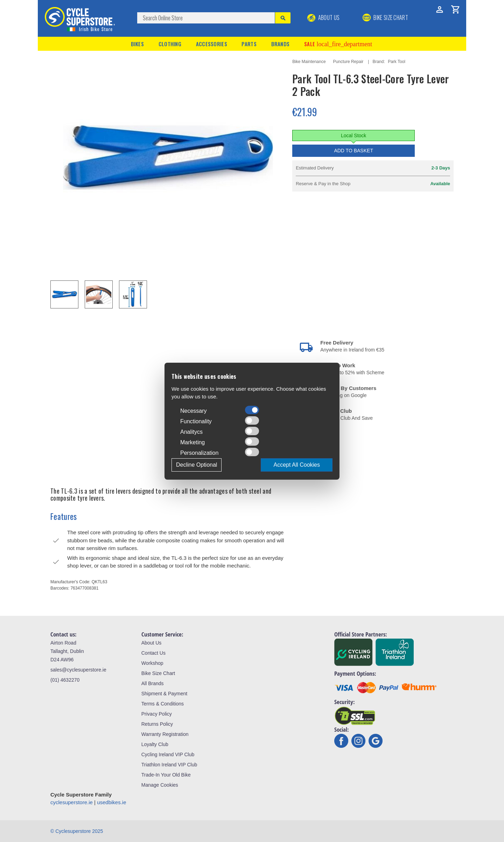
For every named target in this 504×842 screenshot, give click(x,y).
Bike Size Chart (158, 673)
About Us (324, 18)
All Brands (153, 683)
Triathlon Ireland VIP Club (169, 765)
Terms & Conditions (163, 704)
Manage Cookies (160, 785)
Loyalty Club (155, 744)
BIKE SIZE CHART (385, 18)
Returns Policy (157, 724)
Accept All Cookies (297, 465)
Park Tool (397, 62)
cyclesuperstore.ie (72, 802)
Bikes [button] (138, 44)
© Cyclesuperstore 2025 (77, 831)
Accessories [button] (212, 44)
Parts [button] (249, 44)
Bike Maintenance (309, 62)
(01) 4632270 (65, 680)
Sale (338, 44)
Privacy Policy (157, 714)
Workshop (152, 663)
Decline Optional (197, 465)
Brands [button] (281, 44)
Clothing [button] (170, 44)
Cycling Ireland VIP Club (168, 754)
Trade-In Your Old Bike (166, 775)
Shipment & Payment (164, 694)
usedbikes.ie (111, 802)
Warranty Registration (165, 734)
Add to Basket (353, 151)
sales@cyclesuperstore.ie (78, 670)
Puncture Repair (348, 62)
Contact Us (153, 653)
